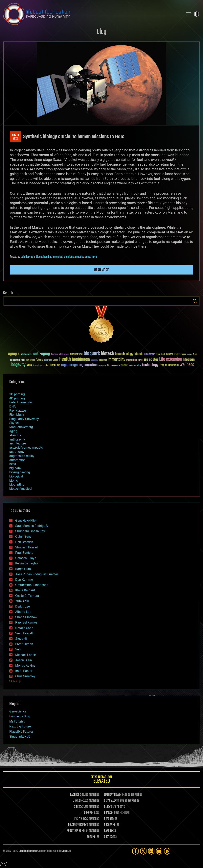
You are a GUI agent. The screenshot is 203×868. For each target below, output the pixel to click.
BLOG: (107, 807)
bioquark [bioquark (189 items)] (92, 354)
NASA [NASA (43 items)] (29, 365)
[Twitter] (143, 851)
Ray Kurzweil (18, 411)
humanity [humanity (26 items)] (94, 360)
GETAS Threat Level (101, 780)
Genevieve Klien (26, 520)
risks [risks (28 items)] (108, 365)
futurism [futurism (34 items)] (48, 360)
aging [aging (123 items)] (12, 354)
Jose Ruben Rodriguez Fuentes (37, 574)
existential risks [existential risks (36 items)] (18, 360)
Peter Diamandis (21, 402)
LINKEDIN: (78, 801)
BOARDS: (109, 813)
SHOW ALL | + (15, 681)
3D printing (17, 394)
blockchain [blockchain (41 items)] (150, 354)
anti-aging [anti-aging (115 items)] (42, 354)
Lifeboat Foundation (28, 851)
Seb (18, 649)
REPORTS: (109, 819)
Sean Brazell (24, 633)
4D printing (17, 398)
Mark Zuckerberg (21, 427)
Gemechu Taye (26, 558)
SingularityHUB (20, 736)
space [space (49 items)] (124, 365)
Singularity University (24, 419)
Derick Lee (23, 606)
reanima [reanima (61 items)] (55, 365)
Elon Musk (17, 415)
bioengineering (44, 257)
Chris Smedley (25, 676)
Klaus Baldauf (25, 590)
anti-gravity (17, 439)
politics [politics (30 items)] (46, 366)
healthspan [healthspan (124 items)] (81, 360)
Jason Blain (24, 660)
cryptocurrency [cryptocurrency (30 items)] (180, 354)
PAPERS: (108, 831)
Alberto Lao (23, 612)
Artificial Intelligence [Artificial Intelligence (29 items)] (60, 354)
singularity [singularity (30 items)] (116, 366)
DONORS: (89, 813)
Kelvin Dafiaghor (27, 563)
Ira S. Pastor (24, 671)
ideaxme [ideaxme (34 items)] (103, 360)
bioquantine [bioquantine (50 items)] (76, 354)
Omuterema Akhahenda (32, 585)
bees (13, 464)
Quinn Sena (23, 536)
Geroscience (18, 711)
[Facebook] (135, 851)
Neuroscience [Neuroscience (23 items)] (37, 366)
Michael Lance (25, 655)
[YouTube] (159, 851)
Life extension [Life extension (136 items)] (170, 359)
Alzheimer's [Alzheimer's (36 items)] (27, 354)
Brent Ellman (24, 644)
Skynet (14, 423)
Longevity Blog (20, 716)
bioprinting (17, 484)
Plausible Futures (21, 732)
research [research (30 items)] (102, 366)
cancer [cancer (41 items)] (169, 354)
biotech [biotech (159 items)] (107, 354)
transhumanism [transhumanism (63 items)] (169, 365)
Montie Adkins (25, 666)
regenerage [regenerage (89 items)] (69, 365)
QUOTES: (108, 837)
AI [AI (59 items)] (19, 354)
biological (57, 257)
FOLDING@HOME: (77, 825)
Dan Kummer (24, 580)
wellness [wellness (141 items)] (187, 365)
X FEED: (78, 807)
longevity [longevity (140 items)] (18, 365)
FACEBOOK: (76, 795)
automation (17, 460)
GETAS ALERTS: (112, 801)
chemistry (69, 257)
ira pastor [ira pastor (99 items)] (151, 360)
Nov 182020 (15, 137)
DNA (12, 406)
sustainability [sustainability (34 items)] (135, 366)
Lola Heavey (27, 257)
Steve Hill (22, 639)
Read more (101, 270)
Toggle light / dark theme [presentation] (196, 14)
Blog (101, 32)
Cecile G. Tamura (27, 596)
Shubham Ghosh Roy (30, 531)
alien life (15, 435)
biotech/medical (21, 489)
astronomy (17, 452)
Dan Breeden (24, 542)
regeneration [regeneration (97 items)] (88, 365)
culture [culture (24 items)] (190, 354)
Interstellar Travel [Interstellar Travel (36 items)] (135, 360)
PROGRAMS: (110, 825)
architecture (18, 443)
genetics (79, 257)
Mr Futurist (17, 721)
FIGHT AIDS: (80, 819)
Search (195, 301)
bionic (14, 481)
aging (13, 431)
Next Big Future (20, 726)
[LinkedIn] (151, 851)
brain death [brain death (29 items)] (161, 354)
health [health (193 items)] (65, 359)
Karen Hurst (23, 569)
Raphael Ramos (26, 622)
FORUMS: (92, 837)
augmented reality (22, 456)
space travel (91, 257)
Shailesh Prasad (27, 547)
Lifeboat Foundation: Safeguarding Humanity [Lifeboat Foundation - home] (92, 14)
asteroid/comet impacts (26, 448)
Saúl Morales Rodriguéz (32, 526)
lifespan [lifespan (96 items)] (189, 360)
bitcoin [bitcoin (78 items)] (139, 354)
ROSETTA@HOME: (76, 831)
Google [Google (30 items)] (56, 360)
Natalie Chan (24, 628)
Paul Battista (24, 553)
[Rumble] (167, 851)
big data (15, 468)
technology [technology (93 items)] (150, 365)
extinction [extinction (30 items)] (31, 360)
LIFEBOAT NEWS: (113, 795)
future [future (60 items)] (39, 360)
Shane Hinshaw (26, 617)
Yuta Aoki (22, 601)
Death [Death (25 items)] (195, 354)
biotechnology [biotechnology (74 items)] (124, 354)
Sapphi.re (66, 851)
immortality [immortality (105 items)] (116, 359)
